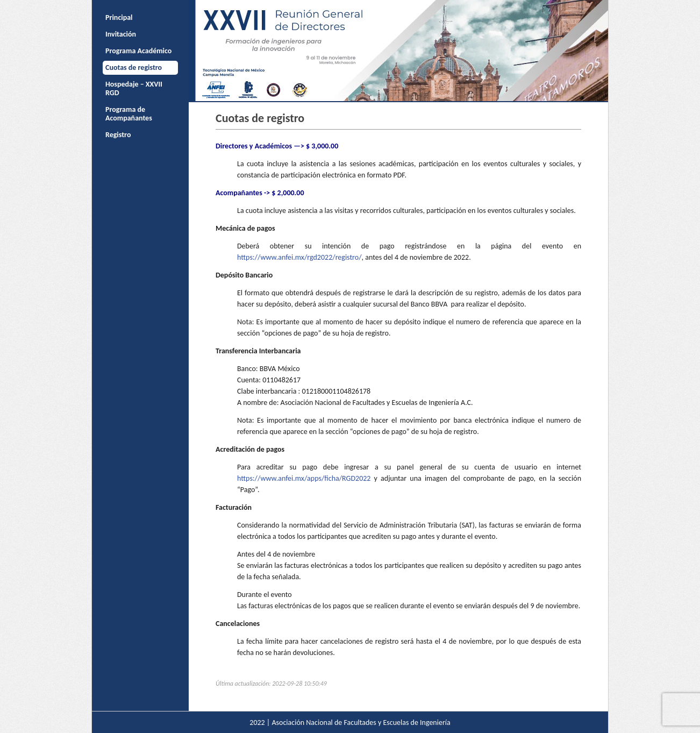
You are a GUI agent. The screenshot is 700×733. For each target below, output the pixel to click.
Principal (119, 17)
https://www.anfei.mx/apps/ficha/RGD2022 (304, 478)
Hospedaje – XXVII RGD (134, 88)
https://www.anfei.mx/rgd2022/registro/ (299, 257)
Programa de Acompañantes (129, 114)
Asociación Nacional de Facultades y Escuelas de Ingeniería (361, 723)
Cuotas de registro (134, 67)
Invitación (121, 34)
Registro (118, 135)
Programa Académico (138, 51)
